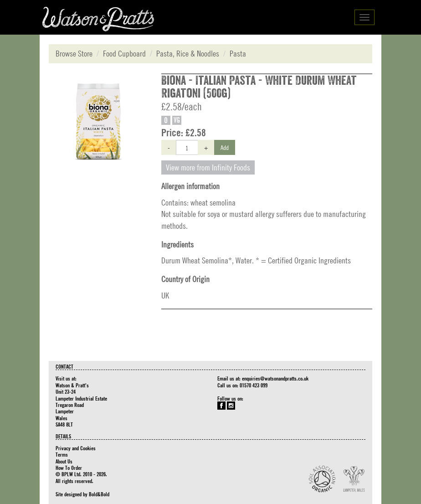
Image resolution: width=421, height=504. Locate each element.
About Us (64, 461)
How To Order (69, 468)
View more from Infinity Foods (208, 167)
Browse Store (74, 54)
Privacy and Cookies (76, 448)
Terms (62, 454)
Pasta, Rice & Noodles (188, 54)
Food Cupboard (124, 54)
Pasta (238, 54)
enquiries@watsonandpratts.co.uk (275, 378)
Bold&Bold (99, 494)
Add (225, 147)
